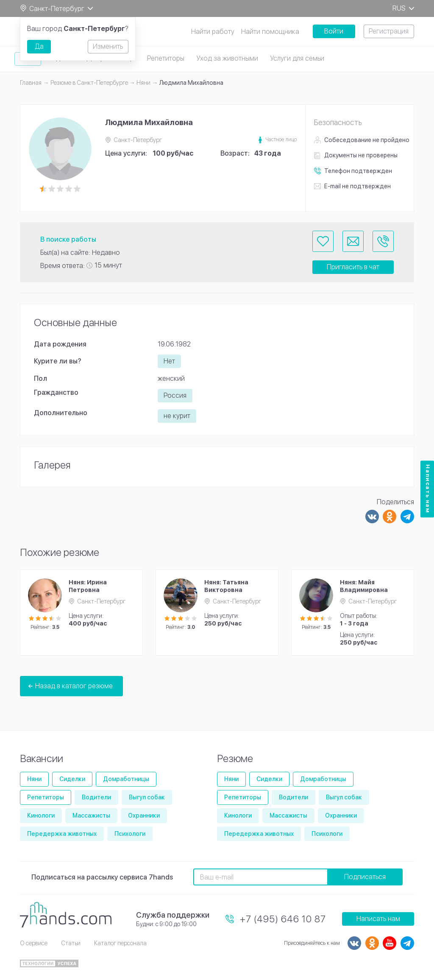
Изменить (108, 46)
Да (39, 46)
